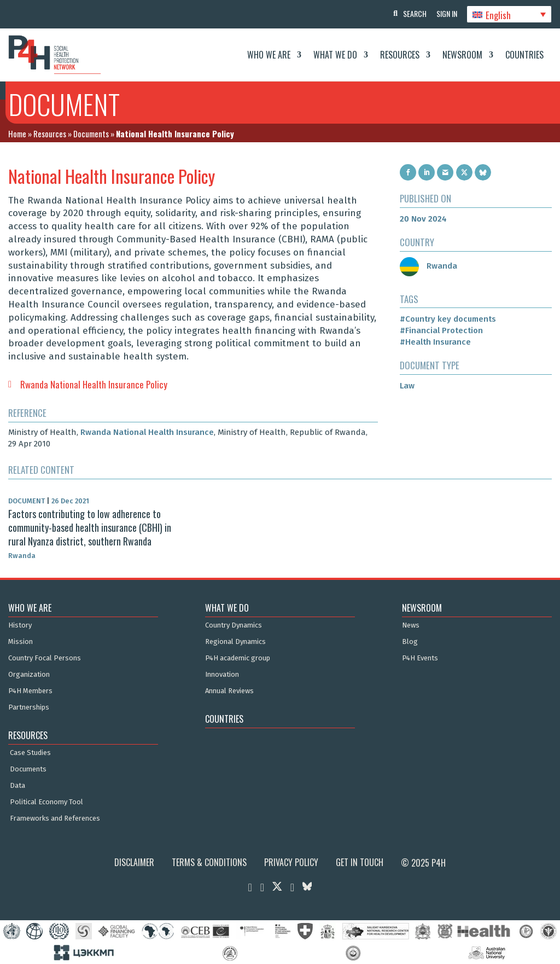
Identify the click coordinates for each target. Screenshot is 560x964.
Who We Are (269, 55)
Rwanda (428, 266)
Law (407, 386)
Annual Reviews (229, 691)
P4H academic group (238, 658)
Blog (410, 642)
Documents (91, 133)
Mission (21, 642)
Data (17, 786)
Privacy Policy (291, 862)
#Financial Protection (441, 330)
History (20, 625)
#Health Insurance (435, 342)
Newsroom (462, 55)
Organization (29, 675)
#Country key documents (448, 319)
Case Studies (30, 753)
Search (412, 13)
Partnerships (29, 707)
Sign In (445, 13)
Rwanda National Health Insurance (147, 432)
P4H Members (30, 691)
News (411, 625)
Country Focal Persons (45, 658)
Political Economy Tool (46, 802)
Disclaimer (134, 862)
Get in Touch (360, 862)
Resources (400, 55)
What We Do (335, 55)
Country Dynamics (234, 625)
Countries (524, 55)
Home (17, 133)
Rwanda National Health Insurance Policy (94, 384)
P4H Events (420, 658)
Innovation (222, 675)
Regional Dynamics (235, 642)
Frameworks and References (55, 818)
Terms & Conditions (209, 862)
